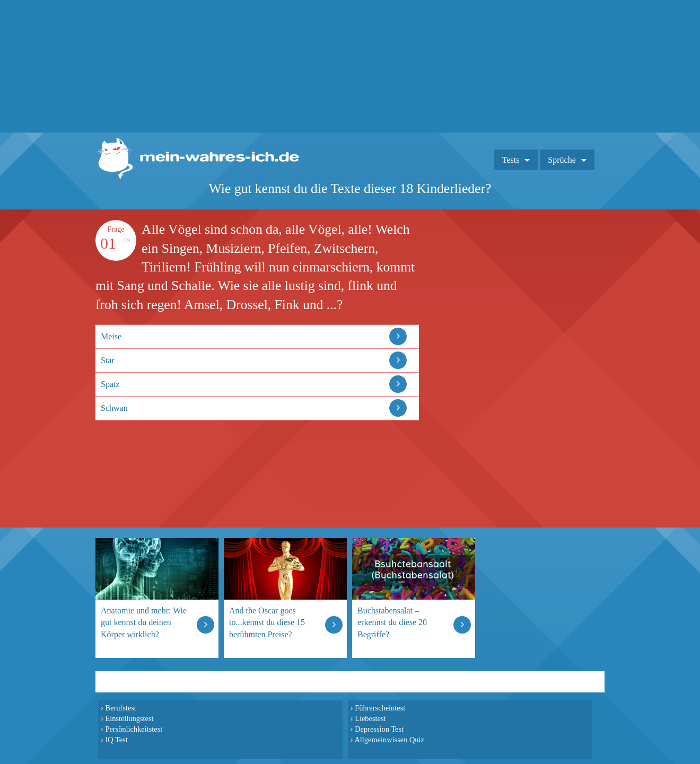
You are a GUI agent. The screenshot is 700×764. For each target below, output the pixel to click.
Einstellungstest (129, 718)
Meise (111, 336)
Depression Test (379, 729)
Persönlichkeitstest (134, 729)
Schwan (114, 408)
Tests (511, 160)
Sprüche (562, 160)
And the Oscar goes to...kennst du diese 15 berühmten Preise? (267, 622)
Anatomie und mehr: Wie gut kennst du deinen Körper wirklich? (144, 622)
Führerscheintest (380, 708)
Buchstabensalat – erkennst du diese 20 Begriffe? (392, 622)
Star (108, 360)
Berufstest (120, 708)
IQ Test (116, 740)
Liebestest (370, 718)
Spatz (110, 384)
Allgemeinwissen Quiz (389, 740)
